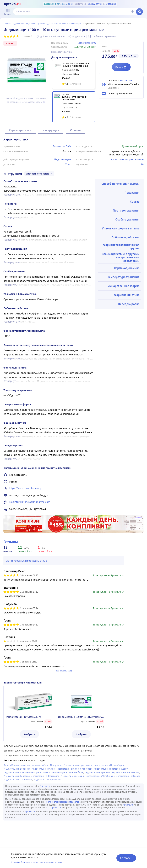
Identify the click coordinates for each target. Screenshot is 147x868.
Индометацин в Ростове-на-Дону (111, 769)
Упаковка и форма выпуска (121, 228)
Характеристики (20, 130)
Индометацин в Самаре (128, 776)
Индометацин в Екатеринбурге (67, 772)
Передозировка (129, 304)
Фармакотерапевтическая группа (121, 246)
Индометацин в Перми (127, 772)
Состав (135, 201)
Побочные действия (125, 237)
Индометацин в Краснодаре (78, 765)
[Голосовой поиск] (133, 12)
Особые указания (127, 219)
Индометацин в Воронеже (17, 769)
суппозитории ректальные (127, 159)
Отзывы (76, 130)
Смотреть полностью (39, 174)
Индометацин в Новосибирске (109, 765)
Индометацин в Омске (43, 769)
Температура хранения (123, 277)
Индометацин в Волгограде (45, 776)
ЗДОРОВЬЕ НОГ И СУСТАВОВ (24, 23)
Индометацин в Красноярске (99, 772)
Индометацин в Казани (73, 776)
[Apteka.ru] (12, 4)
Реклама (138, 518)
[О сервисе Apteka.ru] (141, 4)
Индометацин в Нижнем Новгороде (74, 769)
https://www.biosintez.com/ (25, 488)
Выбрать (29, 734)
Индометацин (75, 23)
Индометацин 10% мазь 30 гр (24, 717)
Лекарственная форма (124, 286)
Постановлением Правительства (62, 802)
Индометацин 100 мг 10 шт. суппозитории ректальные (81, 717)
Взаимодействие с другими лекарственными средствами (121, 257)
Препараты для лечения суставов (52, 23)
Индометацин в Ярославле (47, 780)
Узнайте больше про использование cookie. (37, 862)
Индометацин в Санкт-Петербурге (45, 765)
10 (142, 164)
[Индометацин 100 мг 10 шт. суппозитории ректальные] (74, 107)
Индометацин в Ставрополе (18, 780)
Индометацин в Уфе (14, 772)
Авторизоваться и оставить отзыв (27, 561)
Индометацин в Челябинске (100, 776)
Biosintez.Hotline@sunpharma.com (30, 502)
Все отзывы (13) (64, 671)
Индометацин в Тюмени (37, 772)
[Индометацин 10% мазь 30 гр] (74, 75)
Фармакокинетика (127, 295)
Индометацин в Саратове (17, 776)
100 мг (67, 164)
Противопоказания (126, 210)
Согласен (126, 858)
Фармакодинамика (126, 268)
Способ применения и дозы (120, 184)
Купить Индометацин (15, 765)
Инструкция (51, 130)
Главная (7, 23)
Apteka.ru (45, 786)
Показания (132, 193)
